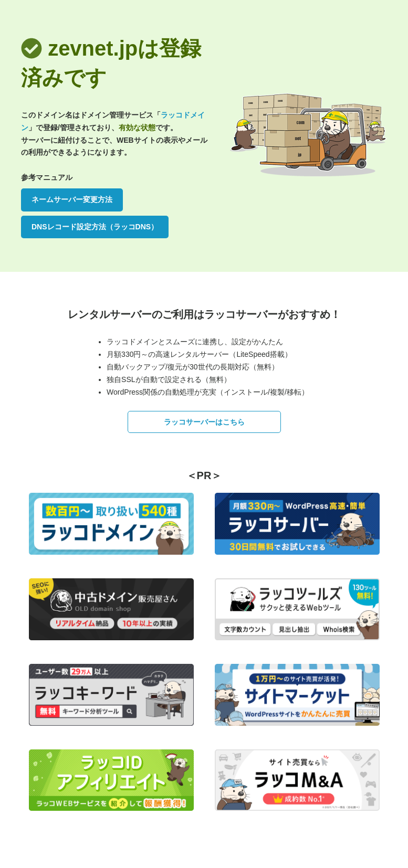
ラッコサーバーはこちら (204, 422)
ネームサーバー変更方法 (72, 199)
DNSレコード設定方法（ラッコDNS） (95, 227)
